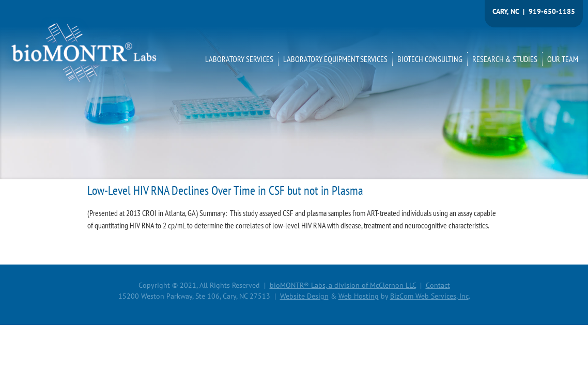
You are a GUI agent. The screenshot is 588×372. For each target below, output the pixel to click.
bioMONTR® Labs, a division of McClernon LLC (343, 285)
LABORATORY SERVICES (239, 59)
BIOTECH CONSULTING (430, 59)
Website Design (304, 296)
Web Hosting (359, 296)
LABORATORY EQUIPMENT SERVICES (335, 59)
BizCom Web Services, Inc (429, 296)
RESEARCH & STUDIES (505, 59)
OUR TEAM (563, 59)
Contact (438, 285)
